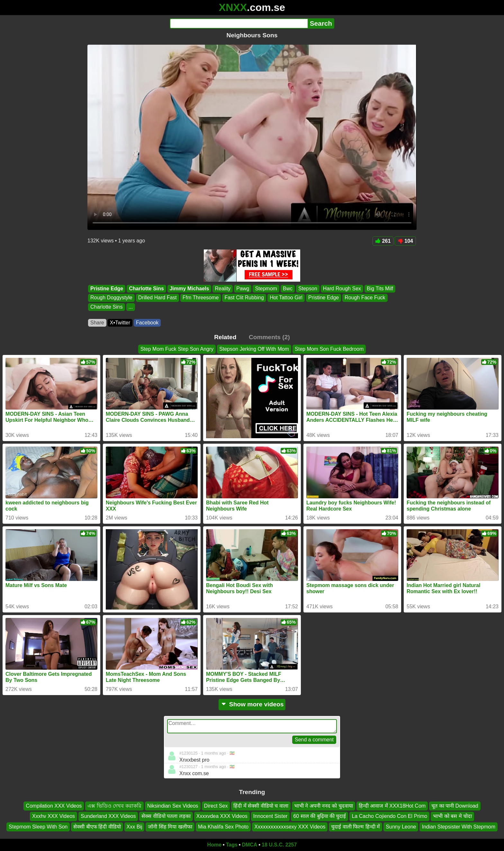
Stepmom (266, 289)
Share (97, 323)
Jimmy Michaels (189, 289)
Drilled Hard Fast (157, 298)
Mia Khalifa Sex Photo (223, 827)
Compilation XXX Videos (54, 806)
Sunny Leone (401, 827)
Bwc (288, 289)
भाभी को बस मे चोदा (452, 816)
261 (383, 241)
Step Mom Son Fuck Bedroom (329, 349)
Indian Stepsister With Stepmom (459, 827)
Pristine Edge (107, 289)
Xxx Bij (135, 827)
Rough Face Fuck (365, 298)
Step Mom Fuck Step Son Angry (177, 349)
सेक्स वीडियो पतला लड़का (166, 816)
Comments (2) (269, 337)
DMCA (249, 845)
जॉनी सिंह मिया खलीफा (170, 827)
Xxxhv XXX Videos (54, 816)
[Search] (239, 23)
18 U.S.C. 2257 (279, 845)
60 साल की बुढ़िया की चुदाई (319, 816)
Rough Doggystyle (111, 298)
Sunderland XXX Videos (108, 816)
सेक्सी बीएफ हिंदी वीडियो (97, 827)
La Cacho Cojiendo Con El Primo (389, 816)
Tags (232, 845)
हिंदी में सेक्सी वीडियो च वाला (261, 806)
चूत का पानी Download (455, 806)
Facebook (147, 323)
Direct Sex (216, 806)
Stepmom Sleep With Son (38, 827)
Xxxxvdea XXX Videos (222, 816)
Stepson (308, 289)
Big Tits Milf (380, 289)
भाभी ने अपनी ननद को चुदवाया (324, 806)
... (131, 307)
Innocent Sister (270, 816)
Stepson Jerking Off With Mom (254, 349)
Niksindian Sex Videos (173, 806)
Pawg (243, 289)
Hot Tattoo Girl (286, 298)
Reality (223, 289)
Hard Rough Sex (342, 289)
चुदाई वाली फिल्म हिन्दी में (355, 827)
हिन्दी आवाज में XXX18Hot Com (392, 806)
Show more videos (252, 704)
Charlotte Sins (146, 289)
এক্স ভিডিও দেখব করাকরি (114, 806)
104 (405, 241)
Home (214, 845)
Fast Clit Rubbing (244, 298)
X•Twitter (120, 323)
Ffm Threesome (201, 298)
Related (225, 337)
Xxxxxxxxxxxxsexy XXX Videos (290, 827)
